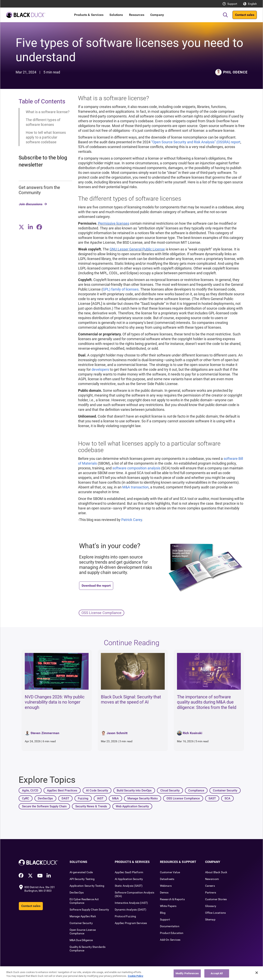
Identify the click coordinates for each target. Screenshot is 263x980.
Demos (164, 892)
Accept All (217, 973)
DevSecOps (77, 892)
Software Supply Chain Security (89, 910)
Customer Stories (216, 899)
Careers (210, 886)
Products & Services (89, 15)
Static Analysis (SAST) (129, 886)
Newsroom (212, 879)
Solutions (116, 15)
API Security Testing (82, 879)
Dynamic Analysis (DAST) (131, 910)
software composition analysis (136, 468)
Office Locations (216, 913)
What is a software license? (48, 112)
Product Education (172, 933)
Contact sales (245, 15)
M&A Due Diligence (81, 940)
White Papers (168, 906)
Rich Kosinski (192, 733)
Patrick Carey (132, 520)
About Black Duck (216, 872)
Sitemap (210, 919)
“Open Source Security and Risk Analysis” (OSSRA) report (196, 142)
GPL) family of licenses (121, 289)
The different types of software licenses (43, 122)
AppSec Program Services (131, 923)
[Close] (257, 973)
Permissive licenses (114, 223)
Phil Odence (235, 72)
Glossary (211, 906)
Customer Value (170, 872)
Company (157, 15)
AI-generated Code (81, 872)
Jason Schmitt (117, 733)
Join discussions (31, 204)
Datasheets (167, 879)
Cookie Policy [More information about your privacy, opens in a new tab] (136, 976)
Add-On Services (170, 940)
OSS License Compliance (102, 613)
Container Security (81, 923)
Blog (163, 913)
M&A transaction (135, 487)
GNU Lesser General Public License (137, 249)
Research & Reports (172, 899)
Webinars (166, 886)
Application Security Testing (87, 886)
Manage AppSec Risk (83, 916)
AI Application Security (129, 879)
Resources (137, 15)
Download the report (96, 586)
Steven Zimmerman (45, 733)
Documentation (170, 926)
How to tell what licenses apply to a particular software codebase (46, 137)
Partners (211, 892)
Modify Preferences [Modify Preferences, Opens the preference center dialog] (187, 973)
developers (100, 369)
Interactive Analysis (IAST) (131, 903)
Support (232, 4)
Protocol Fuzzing (125, 916)
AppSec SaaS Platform (129, 872)
